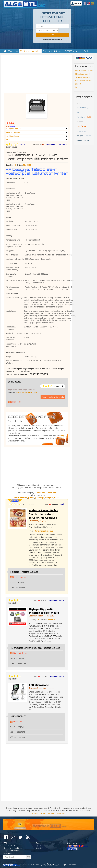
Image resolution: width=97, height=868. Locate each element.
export (80, 112)
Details (23, 144)
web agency (41, 865)
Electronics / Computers (56, 144)
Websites (61, 814)
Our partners (10, 846)
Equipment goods (56, 600)
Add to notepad (13, 136)
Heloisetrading (19, 577)
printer (31, 498)
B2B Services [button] (73, 51)
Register (39, 848)
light (89, 117)
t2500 (57, 498)
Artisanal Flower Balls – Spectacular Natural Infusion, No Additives (44, 514)
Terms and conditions (13, 848)
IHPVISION (17, 722)
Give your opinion (14, 129)
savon (88, 136)
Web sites (79, 87)
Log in (38, 846)
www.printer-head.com (27, 392)
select (79, 140)
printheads (15, 382)
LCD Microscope (39, 685)
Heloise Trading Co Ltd (24, 572)
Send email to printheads (53, 397)
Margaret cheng (20, 653)
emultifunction (21, 498)
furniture (81, 117)
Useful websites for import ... (83, 82)
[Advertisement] (37, 75)
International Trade (83, 71)
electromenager (84, 108)
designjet (49, 498)
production (82, 131)
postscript (40, 498)
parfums (81, 126)
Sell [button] (87, 51)
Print (8, 140)
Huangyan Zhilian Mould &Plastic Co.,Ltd (35, 648)
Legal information (11, 851)
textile (87, 140)
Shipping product (83, 74)
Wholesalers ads (39, 814)
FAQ (62, 436)
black (79, 103)
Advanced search (52, 39)
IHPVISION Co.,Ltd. (21, 716)
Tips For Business (83, 77)
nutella (80, 122)
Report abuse (11, 147)
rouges (80, 136)
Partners (51, 814)
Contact (39, 843)
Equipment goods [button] (30, 51)
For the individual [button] (53, 51)
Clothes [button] (13, 51)
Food (62, 504)
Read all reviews (13, 132)
